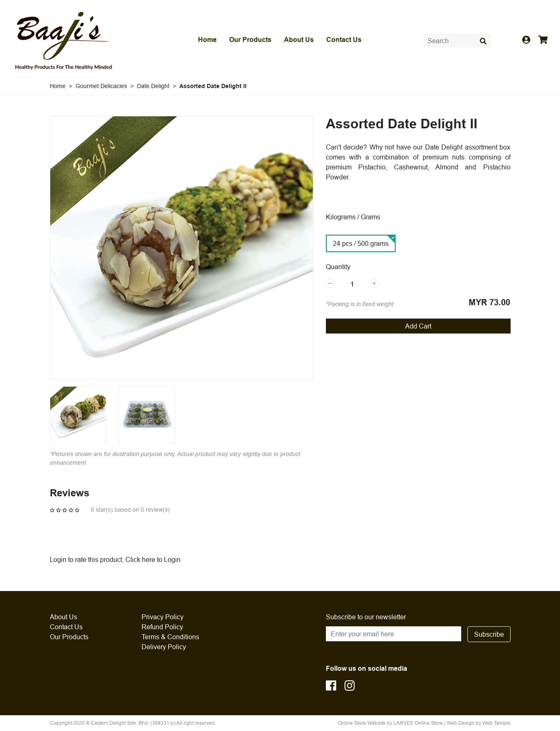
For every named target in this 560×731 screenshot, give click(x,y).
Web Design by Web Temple (479, 723)
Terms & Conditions (170, 637)
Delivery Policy (164, 647)
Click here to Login (153, 559)
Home (207, 40)
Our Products (250, 40)
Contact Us (344, 40)
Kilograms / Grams (353, 217)
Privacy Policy (163, 617)
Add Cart (418, 326)
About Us (299, 40)
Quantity (338, 267)
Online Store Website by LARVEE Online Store (390, 723)
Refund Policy (162, 627)
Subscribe (489, 634)
